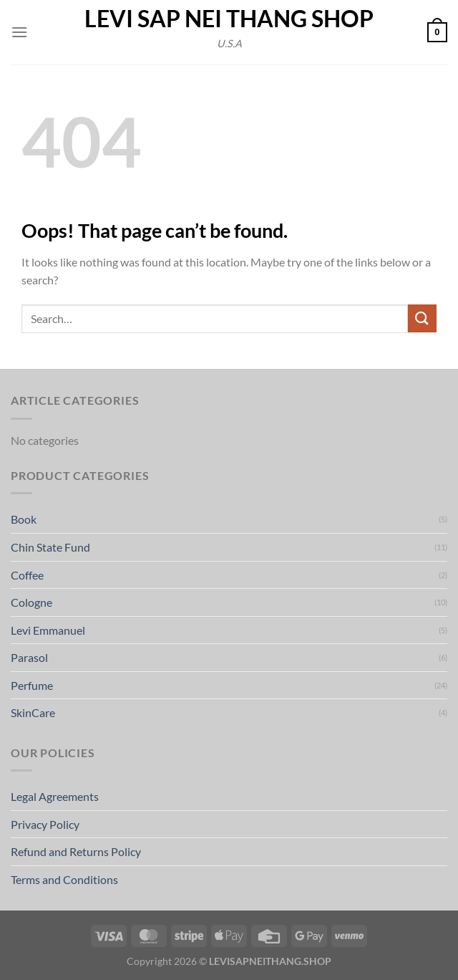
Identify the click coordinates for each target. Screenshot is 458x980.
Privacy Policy (45, 824)
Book (24, 519)
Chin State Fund (50, 547)
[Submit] (422, 318)
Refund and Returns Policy (76, 851)
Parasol (29, 657)
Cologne (31, 602)
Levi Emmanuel (48, 630)
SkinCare (33, 712)
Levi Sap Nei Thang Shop (229, 19)
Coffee (27, 575)
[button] (19, 32)
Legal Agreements (55, 796)
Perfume (32, 685)
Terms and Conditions (64, 879)
